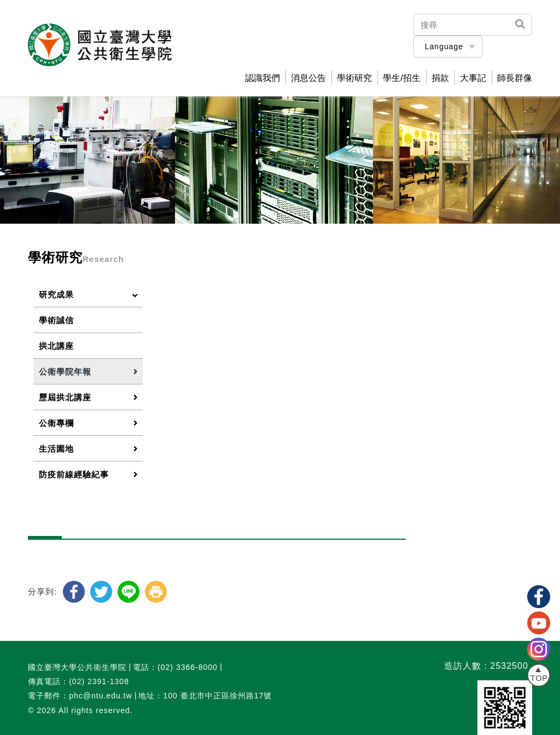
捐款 (440, 78)
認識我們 (262, 78)
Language (444, 46)
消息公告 (308, 78)
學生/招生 (401, 78)
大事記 (473, 78)
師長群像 (515, 78)
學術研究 (354, 78)
